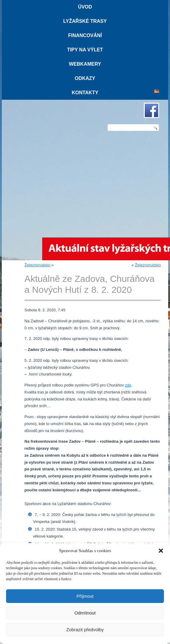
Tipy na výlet (85, 50)
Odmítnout (85, 613)
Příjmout (85, 596)
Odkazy (85, 78)
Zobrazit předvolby (85, 630)
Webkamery (85, 64)
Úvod (85, 7)
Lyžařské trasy (85, 21)
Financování (85, 35)
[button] (161, 551)
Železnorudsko (37, 265)
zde (128, 385)
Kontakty (85, 93)
